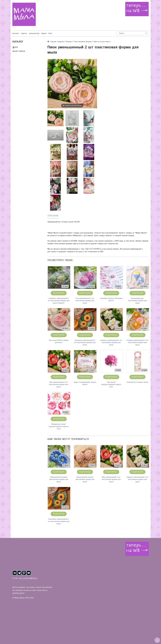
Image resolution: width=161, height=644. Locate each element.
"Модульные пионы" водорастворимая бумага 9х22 (59, 427)
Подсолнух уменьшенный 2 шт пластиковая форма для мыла (85, 343)
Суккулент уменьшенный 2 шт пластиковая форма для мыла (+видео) (59, 301)
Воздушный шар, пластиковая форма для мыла (137, 301)
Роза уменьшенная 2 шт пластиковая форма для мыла (85, 301)
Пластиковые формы (83, 42)
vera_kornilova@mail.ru (28, 578)
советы (24, 33)
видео (44, 33)
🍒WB (15, 47)
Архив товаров (19, 51)
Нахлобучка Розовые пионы (137, 382)
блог (50, 33)
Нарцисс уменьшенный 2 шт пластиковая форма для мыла (111, 343)
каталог (16, 33)
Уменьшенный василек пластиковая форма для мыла (59, 479)
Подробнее (59, 293)
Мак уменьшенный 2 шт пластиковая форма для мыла (59, 385)
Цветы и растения (101, 42)
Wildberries (77, 236)
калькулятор (34, 33)
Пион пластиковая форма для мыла (59, 341)
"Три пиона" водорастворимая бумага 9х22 (111, 385)
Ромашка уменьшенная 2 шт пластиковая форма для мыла (137, 343)
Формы (69, 42)
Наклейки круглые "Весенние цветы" (111, 299)
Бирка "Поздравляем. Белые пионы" (85, 383)
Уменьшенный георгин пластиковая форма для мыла (85, 479)
